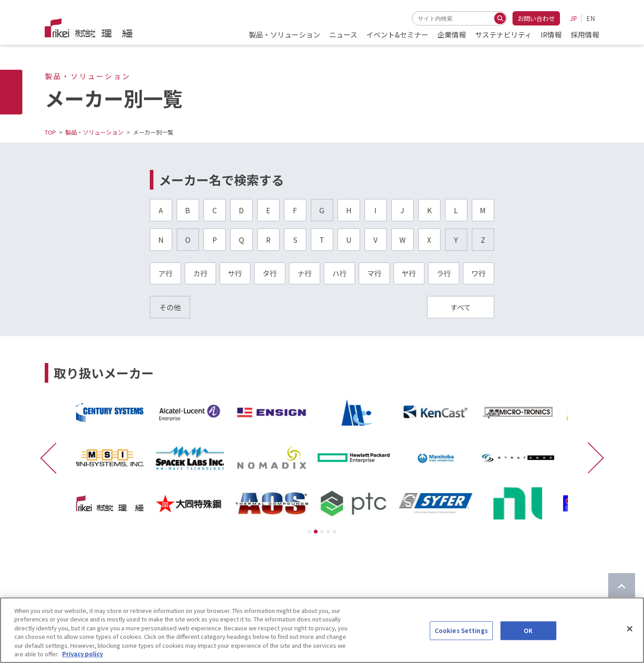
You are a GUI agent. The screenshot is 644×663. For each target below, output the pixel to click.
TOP (50, 132)
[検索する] (500, 18)
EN (591, 18)
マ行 (374, 273)
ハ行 (339, 273)
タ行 (270, 273)
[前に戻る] (53, 458)
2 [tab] (316, 532)
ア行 (165, 273)
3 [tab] (322, 532)
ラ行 (444, 273)
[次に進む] (591, 458)
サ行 (235, 273)
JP (573, 18)
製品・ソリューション (94, 132)
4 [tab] (328, 532)
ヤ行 (409, 273)
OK (528, 636)
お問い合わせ (536, 18)
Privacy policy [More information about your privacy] (83, 659)
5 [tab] (335, 532)
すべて (461, 307)
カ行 (200, 273)
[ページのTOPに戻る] (622, 587)
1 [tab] (309, 532)
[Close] (630, 633)
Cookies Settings (461, 636)
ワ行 (479, 273)
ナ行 (305, 273)
